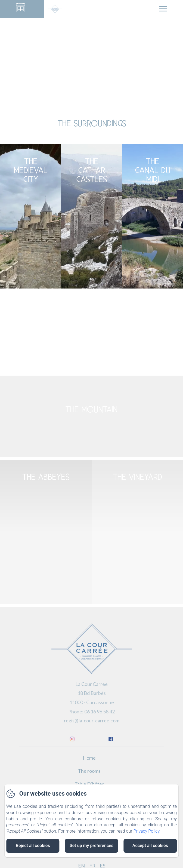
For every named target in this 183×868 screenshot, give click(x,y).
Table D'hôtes (89, 784)
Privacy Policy (147, 831)
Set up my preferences (91, 846)
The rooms (89, 771)
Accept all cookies (150, 846)
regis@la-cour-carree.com (92, 720)
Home (89, 758)
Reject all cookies (33, 846)
